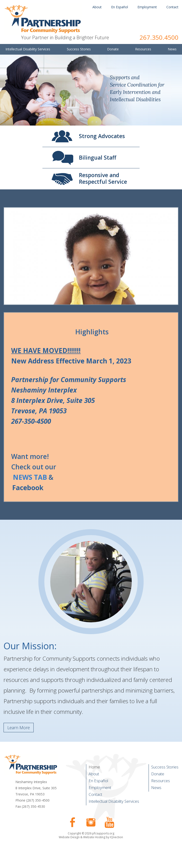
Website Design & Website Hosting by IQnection (91, 837)
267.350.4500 (159, 37)
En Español (120, 7)
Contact (172, 7)
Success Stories (165, 767)
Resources (161, 781)
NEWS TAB (30, 477)
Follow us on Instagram (91, 822)
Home (94, 767)
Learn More (19, 728)
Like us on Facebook (73, 822)
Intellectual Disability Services (114, 801)
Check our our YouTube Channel (109, 822)
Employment (147, 7)
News (156, 787)
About (97, 7)
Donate (158, 774)
